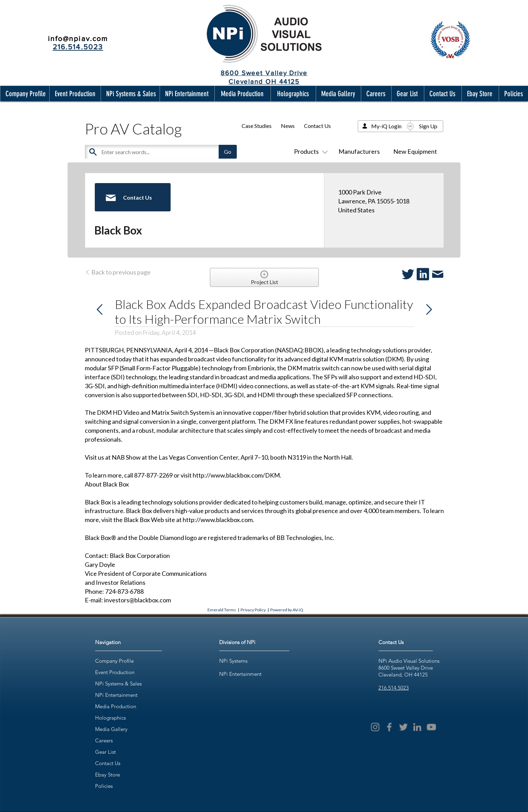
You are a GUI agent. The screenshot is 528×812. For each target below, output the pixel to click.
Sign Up (428, 126)
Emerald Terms (222, 610)
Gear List (105, 752)
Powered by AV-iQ (287, 610)
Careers (104, 740)
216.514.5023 (394, 688)
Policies (104, 786)
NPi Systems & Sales (118, 684)
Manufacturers (359, 151)
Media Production (116, 706)
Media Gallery (111, 729)
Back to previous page (118, 272)
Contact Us (317, 126)
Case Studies (257, 126)
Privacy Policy (253, 610)
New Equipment (415, 151)
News (288, 126)
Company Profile (114, 661)
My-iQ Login (386, 126)
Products (309, 151)
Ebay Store (108, 775)
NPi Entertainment (116, 695)
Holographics (110, 718)
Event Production (115, 672)
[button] (24, 94)
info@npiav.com (78, 38)
